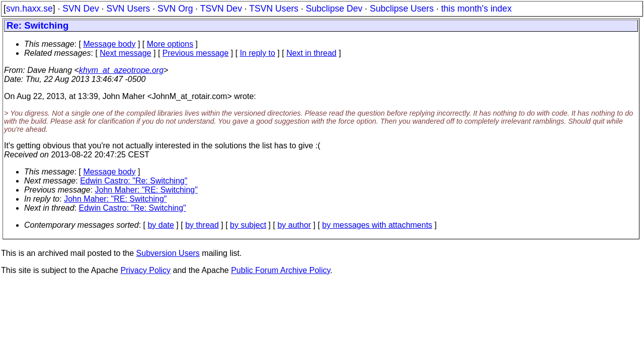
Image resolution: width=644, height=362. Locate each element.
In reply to (258, 53)
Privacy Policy (145, 270)
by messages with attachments (377, 225)
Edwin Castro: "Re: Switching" (134, 181)
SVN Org (175, 9)
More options (170, 44)
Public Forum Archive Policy (280, 270)
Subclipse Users (402, 9)
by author (294, 225)
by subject (248, 225)
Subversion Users (168, 253)
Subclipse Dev (334, 9)
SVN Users (128, 9)
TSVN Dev (221, 9)
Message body (109, 44)
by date (160, 225)
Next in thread (311, 53)
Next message (125, 53)
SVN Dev (80, 9)
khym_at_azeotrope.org (121, 70)
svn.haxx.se (29, 9)
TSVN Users (274, 9)
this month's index (476, 9)
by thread (202, 225)
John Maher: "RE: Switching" (146, 190)
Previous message (196, 53)
